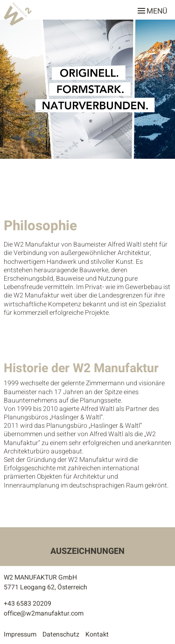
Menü (152, 9)
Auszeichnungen (87, 551)
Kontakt (97, 634)
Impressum (20, 634)
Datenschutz (61, 634)
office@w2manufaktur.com (44, 613)
